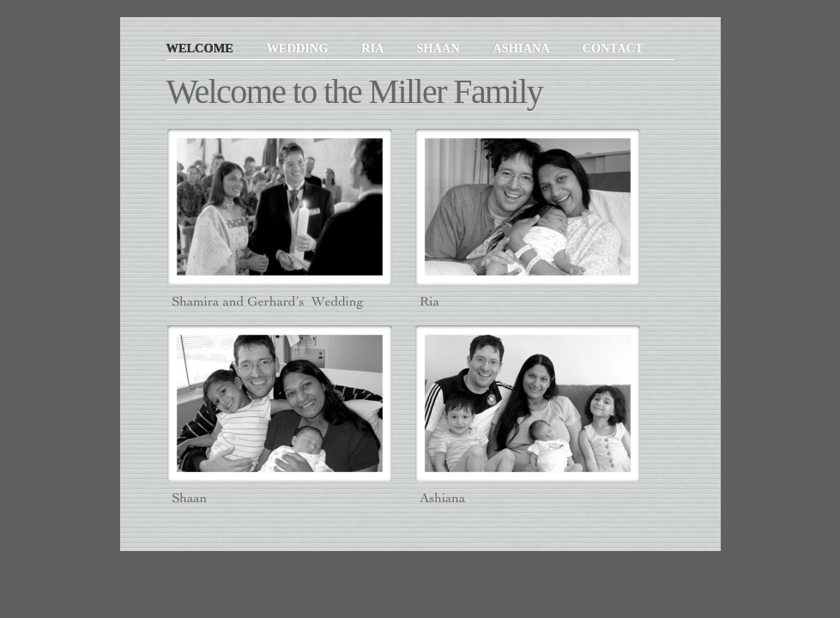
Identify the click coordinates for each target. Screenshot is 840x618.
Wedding (299, 48)
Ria (374, 48)
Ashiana (522, 48)
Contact (612, 48)
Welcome (202, 48)
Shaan (439, 48)
